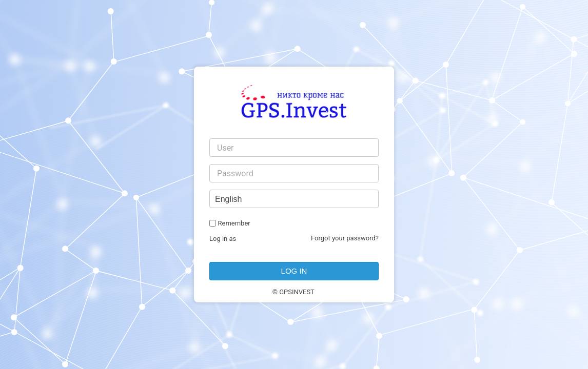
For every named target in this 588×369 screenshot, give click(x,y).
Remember (234, 223)
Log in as (223, 239)
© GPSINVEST (293, 292)
